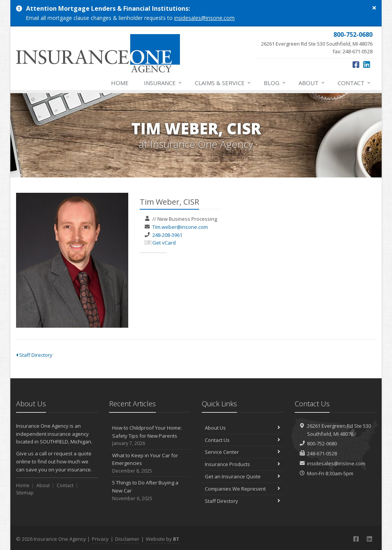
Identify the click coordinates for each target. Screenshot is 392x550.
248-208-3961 (167, 235)
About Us (243, 428)
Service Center (243, 452)
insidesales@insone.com (204, 18)
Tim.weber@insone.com (180, 227)
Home (120, 83)
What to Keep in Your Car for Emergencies (150, 463)
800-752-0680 (322, 443)
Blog (275, 83)
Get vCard (164, 243)
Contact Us (243, 440)
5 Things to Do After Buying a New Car (150, 491)
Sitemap (25, 493)
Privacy (100, 539)
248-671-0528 (322, 453)
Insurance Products (243, 464)
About (312, 83)
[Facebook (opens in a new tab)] (356, 65)
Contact (354, 83)
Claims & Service (223, 83)
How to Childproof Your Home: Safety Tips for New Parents (150, 436)
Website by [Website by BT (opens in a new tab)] (163, 539)
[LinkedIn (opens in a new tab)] (367, 65)
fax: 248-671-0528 (317, 43)
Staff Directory (34, 355)
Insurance (163, 83)
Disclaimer (127, 539)
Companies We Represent (243, 489)
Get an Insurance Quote (243, 476)
